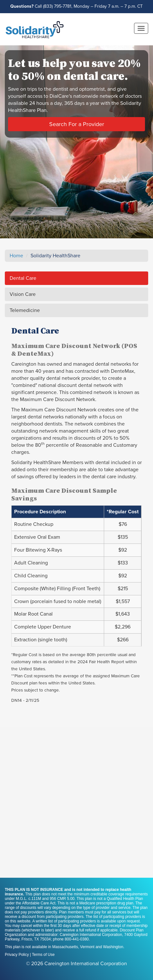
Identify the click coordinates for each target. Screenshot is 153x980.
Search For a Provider (77, 124)
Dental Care (23, 278)
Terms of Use (43, 955)
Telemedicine (25, 310)
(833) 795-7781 (57, 6)
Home (16, 256)
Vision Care (23, 294)
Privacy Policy (17, 955)
